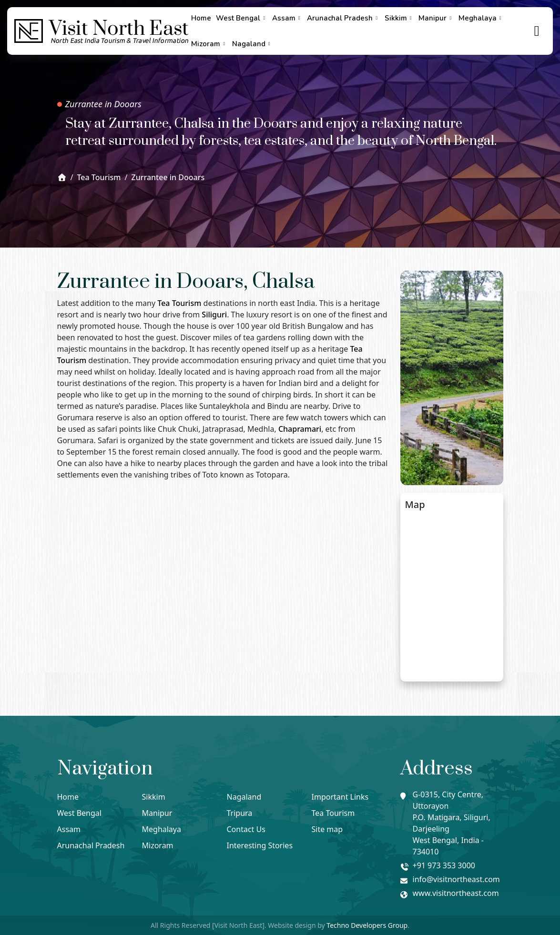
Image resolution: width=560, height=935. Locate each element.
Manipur (436, 18)
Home (201, 18)
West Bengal (242, 18)
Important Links (340, 797)
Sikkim (399, 18)
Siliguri (214, 315)
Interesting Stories (260, 845)
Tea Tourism (179, 303)
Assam (287, 18)
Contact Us (246, 829)
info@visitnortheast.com (456, 879)
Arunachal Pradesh (343, 18)
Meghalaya (481, 18)
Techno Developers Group (367, 925)
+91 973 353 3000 (444, 865)
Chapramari (300, 429)
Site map (327, 829)
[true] (537, 31)
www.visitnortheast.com (456, 893)
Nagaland (252, 44)
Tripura (240, 813)
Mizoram (209, 44)
